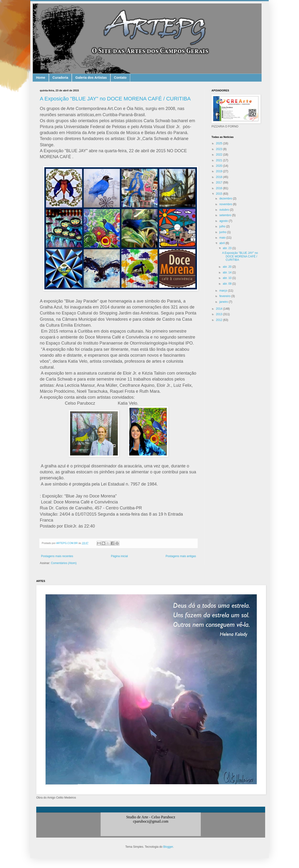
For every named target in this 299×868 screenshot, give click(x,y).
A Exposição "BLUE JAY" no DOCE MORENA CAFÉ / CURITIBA (115, 99)
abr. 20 (227, 267)
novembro (226, 204)
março (224, 291)
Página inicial (119, 556)
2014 (220, 309)
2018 (220, 177)
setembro (226, 215)
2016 (220, 188)
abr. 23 (227, 248)
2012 (220, 320)
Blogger (168, 847)
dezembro (226, 199)
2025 (220, 143)
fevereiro (225, 296)
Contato (120, 78)
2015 (220, 194)
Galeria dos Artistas (91, 78)
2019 (220, 171)
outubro (225, 210)
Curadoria (60, 78)
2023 (220, 149)
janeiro (224, 302)
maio (223, 238)
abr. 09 (227, 284)
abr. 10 (227, 278)
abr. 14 (227, 272)
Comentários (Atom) (64, 563)
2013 (220, 314)
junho (223, 232)
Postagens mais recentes (57, 556)
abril (222, 243)
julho (223, 226)
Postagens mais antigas (181, 556)
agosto (224, 221)
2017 (220, 183)
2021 (220, 160)
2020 (220, 166)
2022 (220, 155)
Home (41, 78)
